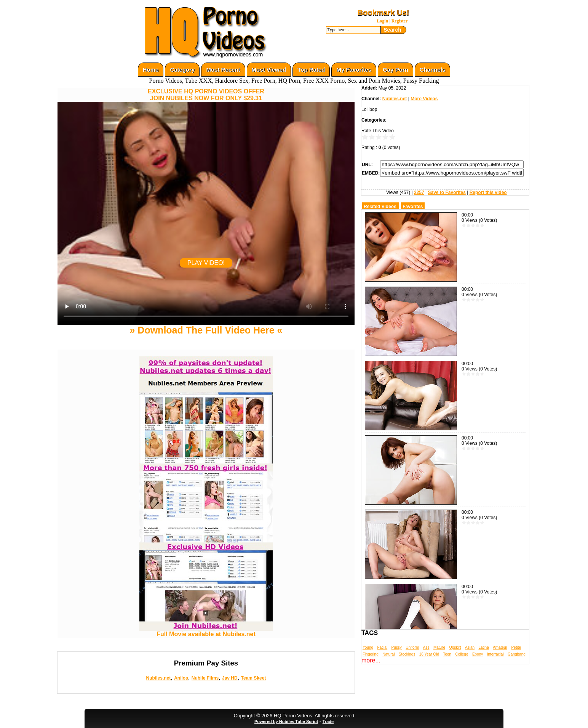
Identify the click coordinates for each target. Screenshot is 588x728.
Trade (328, 722)
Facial (382, 647)
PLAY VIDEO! (206, 263)
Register (400, 21)
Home (151, 70)
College (462, 654)
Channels (433, 70)
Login (382, 21)
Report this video (488, 192)
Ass (426, 647)
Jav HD (230, 678)
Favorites (413, 207)
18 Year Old (429, 654)
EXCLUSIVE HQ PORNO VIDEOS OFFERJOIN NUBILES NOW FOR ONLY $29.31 (206, 95)
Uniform (412, 647)
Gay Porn (395, 70)
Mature (439, 647)
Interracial (495, 654)
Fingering (371, 654)
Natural (388, 654)
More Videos (424, 99)
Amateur (500, 647)
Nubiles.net (159, 678)
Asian (470, 647)
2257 (419, 192)
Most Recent (223, 70)
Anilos (181, 678)
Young (368, 647)
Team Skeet (254, 678)
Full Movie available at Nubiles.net (206, 631)
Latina (484, 647)
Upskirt (455, 647)
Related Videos (380, 207)
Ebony (478, 654)
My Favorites (354, 70)
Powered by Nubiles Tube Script (286, 722)
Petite (516, 647)
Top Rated (311, 70)
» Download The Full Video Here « (206, 330)
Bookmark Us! (383, 13)
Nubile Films (205, 678)
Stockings (407, 654)
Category (182, 70)
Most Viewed (269, 70)
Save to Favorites (447, 192)
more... (371, 660)
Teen (447, 654)
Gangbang (517, 654)
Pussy (397, 647)
